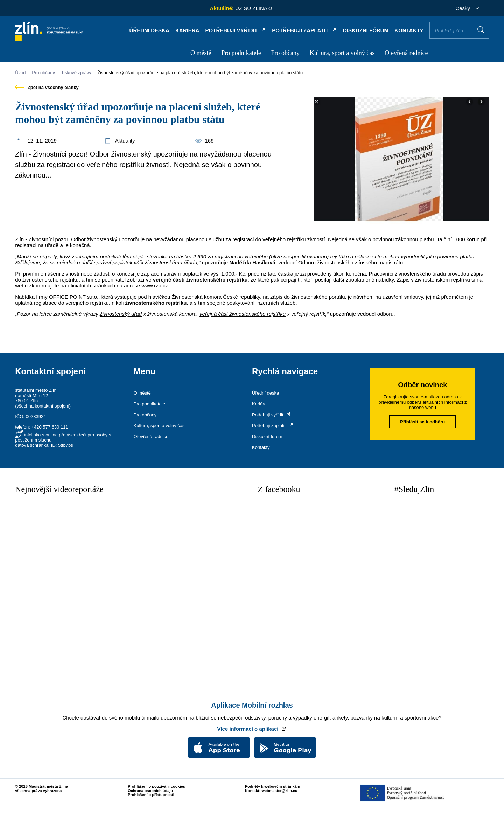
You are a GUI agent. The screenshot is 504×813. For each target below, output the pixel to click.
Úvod (20, 73)
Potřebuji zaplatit (304, 30)
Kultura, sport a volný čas (342, 53)
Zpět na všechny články (47, 87)
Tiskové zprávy (76, 73)
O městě (201, 53)
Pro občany (285, 53)
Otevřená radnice (406, 53)
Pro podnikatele (241, 53)
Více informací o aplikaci (252, 729)
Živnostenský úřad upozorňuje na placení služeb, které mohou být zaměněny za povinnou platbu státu (200, 73)
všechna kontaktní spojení (43, 406)
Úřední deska (149, 30)
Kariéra (187, 30)
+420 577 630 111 (50, 427)
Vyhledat (481, 30)
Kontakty (409, 30)
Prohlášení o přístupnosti (151, 795)
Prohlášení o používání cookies (156, 786)
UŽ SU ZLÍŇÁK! (254, 8)
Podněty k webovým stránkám (273, 786)
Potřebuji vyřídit (236, 30)
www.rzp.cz (155, 286)
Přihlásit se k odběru (422, 422)
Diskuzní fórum (366, 30)
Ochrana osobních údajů (150, 791)
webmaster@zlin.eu (279, 791)
